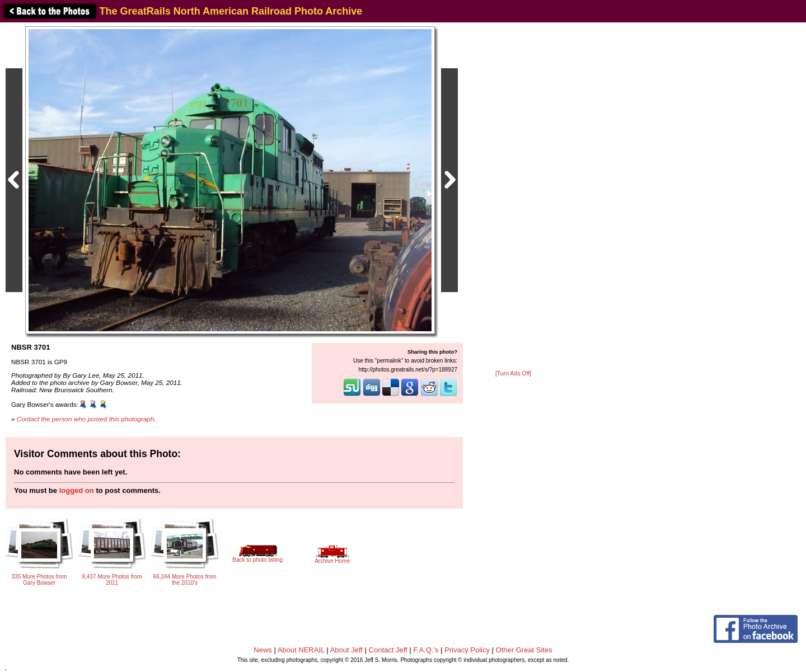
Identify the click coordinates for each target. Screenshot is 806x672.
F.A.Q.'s (426, 650)
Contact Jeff (388, 650)
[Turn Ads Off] (513, 373)
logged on (77, 490)
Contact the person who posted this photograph (86, 419)
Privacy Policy (467, 650)
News (263, 650)
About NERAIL (301, 650)
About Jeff (346, 650)
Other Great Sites (524, 650)
